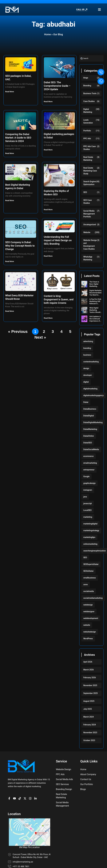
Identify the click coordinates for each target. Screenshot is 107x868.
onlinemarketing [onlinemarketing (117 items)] (90, 544)
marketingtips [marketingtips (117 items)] (89, 537)
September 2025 (91, 693)
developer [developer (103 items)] (88, 375)
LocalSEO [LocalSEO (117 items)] (88, 510)
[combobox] (91, 58)
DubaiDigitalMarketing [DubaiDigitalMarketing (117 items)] (93, 422)
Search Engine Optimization (90, 183)
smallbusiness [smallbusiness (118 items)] (90, 578)
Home (47, 34)
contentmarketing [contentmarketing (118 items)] (91, 362)
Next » (40, 337)
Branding (87, 86)
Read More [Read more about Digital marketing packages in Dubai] (48, 150)
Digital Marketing (88, 111)
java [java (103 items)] (85, 497)
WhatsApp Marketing (88, 258)
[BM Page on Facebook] (10, 799)
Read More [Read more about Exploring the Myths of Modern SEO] (48, 210)
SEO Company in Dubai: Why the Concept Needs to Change (20, 246)
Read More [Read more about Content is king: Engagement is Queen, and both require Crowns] (48, 318)
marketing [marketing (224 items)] (88, 517)
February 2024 (90, 725)
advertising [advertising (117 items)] (88, 341)
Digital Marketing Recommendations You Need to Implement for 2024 (96, 295)
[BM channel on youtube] (15, 799)
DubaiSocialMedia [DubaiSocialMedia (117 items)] (91, 449)
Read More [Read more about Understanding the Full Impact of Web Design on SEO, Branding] (48, 256)
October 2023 (89, 740)
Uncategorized (90, 225)
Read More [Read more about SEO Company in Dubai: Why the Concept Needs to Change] (10, 261)
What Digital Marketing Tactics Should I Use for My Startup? (95, 312)
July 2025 (88, 709)
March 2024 (89, 717)
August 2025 (89, 701)
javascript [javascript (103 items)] (88, 503)
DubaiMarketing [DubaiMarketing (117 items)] (90, 429)
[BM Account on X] (26, 799)
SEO (85, 192)
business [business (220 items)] (87, 355)
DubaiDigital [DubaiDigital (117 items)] (89, 416)
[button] (99, 9)
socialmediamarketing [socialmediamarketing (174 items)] (93, 598)
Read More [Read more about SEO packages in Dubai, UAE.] (10, 92)
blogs (86, 78)
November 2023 (90, 733)
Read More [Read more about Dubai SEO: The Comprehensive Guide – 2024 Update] (48, 102)
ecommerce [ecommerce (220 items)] (89, 456)
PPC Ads (87, 139)
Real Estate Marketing (88, 159)
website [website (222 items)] (87, 625)
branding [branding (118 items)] (87, 348)
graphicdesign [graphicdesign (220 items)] (90, 483)
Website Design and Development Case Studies (90, 245)
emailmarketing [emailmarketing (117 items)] (90, 463)
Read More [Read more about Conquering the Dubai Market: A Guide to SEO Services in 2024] (10, 153)
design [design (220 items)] (86, 368)
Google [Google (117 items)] (86, 476)
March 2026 (89, 670)
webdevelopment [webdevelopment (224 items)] (91, 618)
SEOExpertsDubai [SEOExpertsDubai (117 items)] (91, 564)
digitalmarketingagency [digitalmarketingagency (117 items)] (94, 395)
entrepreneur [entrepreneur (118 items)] (89, 470)
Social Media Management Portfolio (89, 214)
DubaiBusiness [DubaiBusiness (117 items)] (90, 409)
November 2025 (90, 685)
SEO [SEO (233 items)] (85, 557)
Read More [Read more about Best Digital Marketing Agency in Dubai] (10, 200)
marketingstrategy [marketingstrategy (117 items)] (91, 530)
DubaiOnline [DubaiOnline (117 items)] (89, 436)
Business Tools (90, 93)
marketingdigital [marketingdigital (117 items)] (90, 524)
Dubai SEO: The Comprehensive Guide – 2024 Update (57, 86)
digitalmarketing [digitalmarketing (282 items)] (90, 389)
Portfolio (87, 131)
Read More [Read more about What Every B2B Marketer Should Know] (10, 311)
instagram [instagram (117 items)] (88, 490)
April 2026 (88, 662)
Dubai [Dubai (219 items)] (86, 402)
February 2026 (90, 678)
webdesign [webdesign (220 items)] (88, 605)
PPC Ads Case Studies (90, 148)
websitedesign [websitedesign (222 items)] (90, 632)
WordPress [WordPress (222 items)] (88, 639)
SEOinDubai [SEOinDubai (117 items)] (88, 571)
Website (87, 232)
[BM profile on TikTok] (20, 799)
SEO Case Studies (88, 202)
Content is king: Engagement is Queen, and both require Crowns (59, 299)
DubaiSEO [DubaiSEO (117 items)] (88, 443)
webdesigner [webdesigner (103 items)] (89, 612)
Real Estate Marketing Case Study (90, 171)
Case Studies (89, 101)
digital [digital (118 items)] (86, 382)
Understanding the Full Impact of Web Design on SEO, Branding (58, 240)
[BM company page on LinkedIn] (36, 799)
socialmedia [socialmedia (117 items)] (89, 591)
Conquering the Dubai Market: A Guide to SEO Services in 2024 (18, 138)
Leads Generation (88, 121)
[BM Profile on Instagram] (31, 799)
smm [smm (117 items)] (86, 585)
